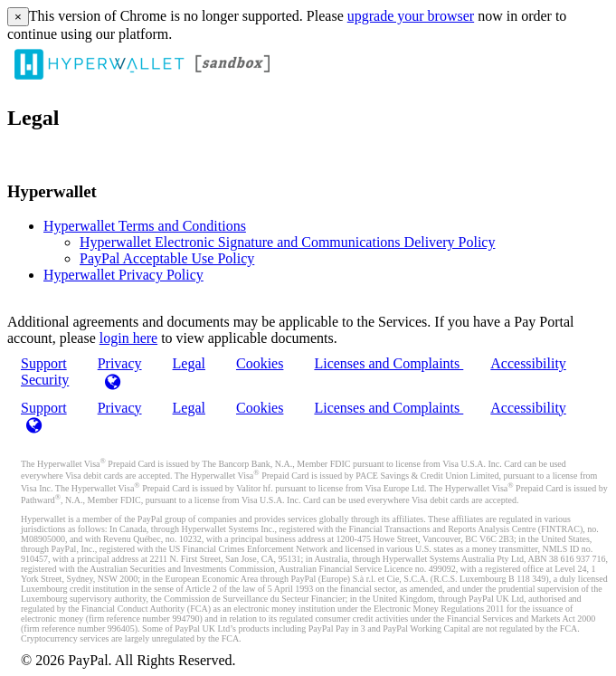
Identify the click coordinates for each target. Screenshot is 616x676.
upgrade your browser (411, 16)
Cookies (260, 363)
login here (128, 338)
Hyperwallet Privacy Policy (123, 275)
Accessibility (528, 363)
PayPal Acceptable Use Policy (167, 258)
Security (45, 380)
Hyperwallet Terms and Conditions (145, 226)
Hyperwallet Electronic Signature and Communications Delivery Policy (287, 242)
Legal (189, 363)
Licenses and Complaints (389, 363)
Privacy (120, 408)
